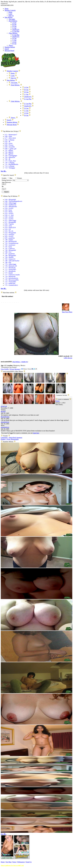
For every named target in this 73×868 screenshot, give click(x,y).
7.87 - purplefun (10, 254)
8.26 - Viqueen (9, 224)
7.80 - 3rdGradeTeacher (12, 261)
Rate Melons (9, 17)
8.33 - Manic (9, 212)
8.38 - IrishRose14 (10, 205)
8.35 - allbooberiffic (11, 207)
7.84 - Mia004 (9, 257)
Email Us (29, 862)
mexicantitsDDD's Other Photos (13, 371)
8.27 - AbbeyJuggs (10, 220)
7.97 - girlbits (9, 150)
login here (36, 433)
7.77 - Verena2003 (10, 269)
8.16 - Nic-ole (9, 231)
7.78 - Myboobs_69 (11, 266)
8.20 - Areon (8, 143)
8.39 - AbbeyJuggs (10, 203)
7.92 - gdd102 (9, 152)
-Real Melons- (13, 21)
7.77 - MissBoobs (10, 268)
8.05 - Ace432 (9, 236)
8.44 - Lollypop (9, 140)
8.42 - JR (7, 142)
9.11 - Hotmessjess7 (11, 135)
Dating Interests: (7, 180)
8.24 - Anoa (8, 226)
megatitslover (5, 422)
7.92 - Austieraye (10, 245)
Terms (14, 862)
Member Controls (10, 10)
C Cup (14, 28)
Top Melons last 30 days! (11, 131)
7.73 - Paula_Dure (10, 161)
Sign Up (11, 16)
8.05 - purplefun (10, 238)
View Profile (5, 369)
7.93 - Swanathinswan (11, 243)
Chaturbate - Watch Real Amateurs (11, 438)
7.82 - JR (7, 159)
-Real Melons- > (17, 362)
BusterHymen (5, 417)
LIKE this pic (68, 358)
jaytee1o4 (4, 406)
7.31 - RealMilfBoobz (11, 164)
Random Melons (10, 47)
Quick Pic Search (8, 175)
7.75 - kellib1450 (10, 283)
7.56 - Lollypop (9, 163)
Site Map (9, 862)
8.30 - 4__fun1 (9, 215)
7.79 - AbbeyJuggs (10, 264)
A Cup (14, 23)
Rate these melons (9, 293)
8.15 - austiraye (9, 234)
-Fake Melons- (13, 33)
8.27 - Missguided (10, 222)
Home (7, 9)
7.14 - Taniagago (10, 168)
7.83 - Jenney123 (10, 259)
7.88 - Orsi (8, 252)
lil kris (58, 401)
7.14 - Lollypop (9, 166)
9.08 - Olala (8, 136)
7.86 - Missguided (10, 255)
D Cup (14, 26)
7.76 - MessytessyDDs (12, 280)
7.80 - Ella (8, 262)
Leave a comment (63, 399)
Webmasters (21, 862)
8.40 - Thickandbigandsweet (13, 201)
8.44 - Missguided (10, 200)
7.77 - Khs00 (9, 273)
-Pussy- (11, 45)
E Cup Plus (16, 31)
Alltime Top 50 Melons (10, 196)
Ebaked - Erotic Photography (10, 439)
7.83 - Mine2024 (10, 157)
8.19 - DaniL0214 (10, 227)
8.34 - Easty (8, 210)
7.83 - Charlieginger (11, 156)
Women (18, 178)
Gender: (4, 178)
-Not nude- (12, 19)
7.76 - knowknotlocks (11, 278)
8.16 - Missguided (10, 233)
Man (10, 178)
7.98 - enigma (9, 240)
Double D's (16, 30)
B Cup (14, 24)
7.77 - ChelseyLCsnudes (12, 275)
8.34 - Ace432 (9, 208)
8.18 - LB (8, 229)
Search (7, 49)
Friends (5, 436)
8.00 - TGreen (9, 145)
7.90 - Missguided (10, 250)
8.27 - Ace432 (9, 219)
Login (10, 14)
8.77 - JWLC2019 (10, 138)
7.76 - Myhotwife (10, 276)
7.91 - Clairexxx (10, 248)
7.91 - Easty (8, 247)
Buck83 (3, 412)
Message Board (9, 51)
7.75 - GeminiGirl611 (11, 285)
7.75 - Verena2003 (10, 282)
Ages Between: (6, 182)
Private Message (15, 369)
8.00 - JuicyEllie (10, 147)
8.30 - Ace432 (9, 217)
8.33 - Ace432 (9, 214)
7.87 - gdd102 (9, 154)
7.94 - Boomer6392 (11, 241)
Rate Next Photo (67, 312)
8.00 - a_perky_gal (10, 149)
